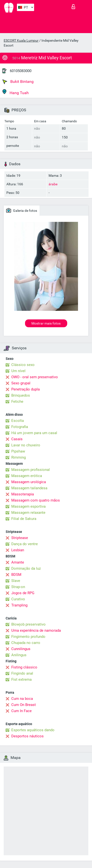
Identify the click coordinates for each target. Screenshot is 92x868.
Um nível (18, 371)
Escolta (18, 421)
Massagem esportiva (28, 506)
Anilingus (19, 655)
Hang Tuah (16, 92)
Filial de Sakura (24, 519)
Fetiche (17, 402)
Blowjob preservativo (28, 624)
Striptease (20, 538)
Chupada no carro (26, 643)
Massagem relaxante (28, 513)
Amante (18, 562)
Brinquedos (21, 395)
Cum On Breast (24, 705)
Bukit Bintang (18, 82)
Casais (17, 439)
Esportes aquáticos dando (33, 730)
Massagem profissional (31, 470)
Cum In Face (21, 711)
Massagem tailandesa (29, 488)
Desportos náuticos (27, 736)
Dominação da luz (26, 568)
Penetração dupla (26, 389)
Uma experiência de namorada (36, 630)
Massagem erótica (27, 476)
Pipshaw (18, 451)
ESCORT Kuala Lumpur (21, 40)
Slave (16, 581)
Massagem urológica (29, 482)
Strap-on (18, 587)
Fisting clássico (24, 667)
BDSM (16, 575)
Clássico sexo (23, 365)
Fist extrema (21, 679)
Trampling (19, 605)
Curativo (18, 599)
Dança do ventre (25, 544)
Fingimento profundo (28, 637)
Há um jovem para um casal (34, 433)
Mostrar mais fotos (46, 323)
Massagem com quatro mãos (36, 500)
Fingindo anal (22, 673)
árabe (53, 184)
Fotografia (20, 427)
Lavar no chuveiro (26, 445)
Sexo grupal (21, 383)
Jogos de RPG (23, 593)
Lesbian (18, 550)
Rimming (19, 457)
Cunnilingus (21, 649)
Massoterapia (23, 494)
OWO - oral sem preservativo (35, 377)
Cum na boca (22, 699)
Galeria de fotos (22, 210)
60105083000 (21, 71)
